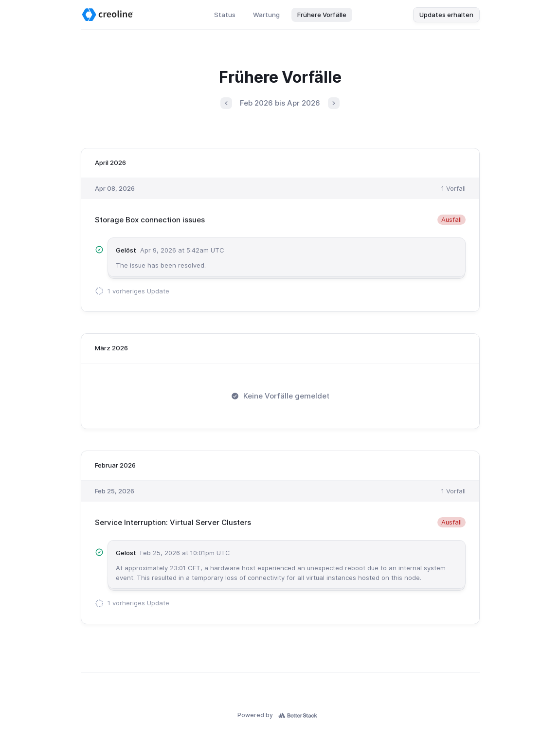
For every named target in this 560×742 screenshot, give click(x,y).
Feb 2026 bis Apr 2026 (280, 103)
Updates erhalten (446, 15)
